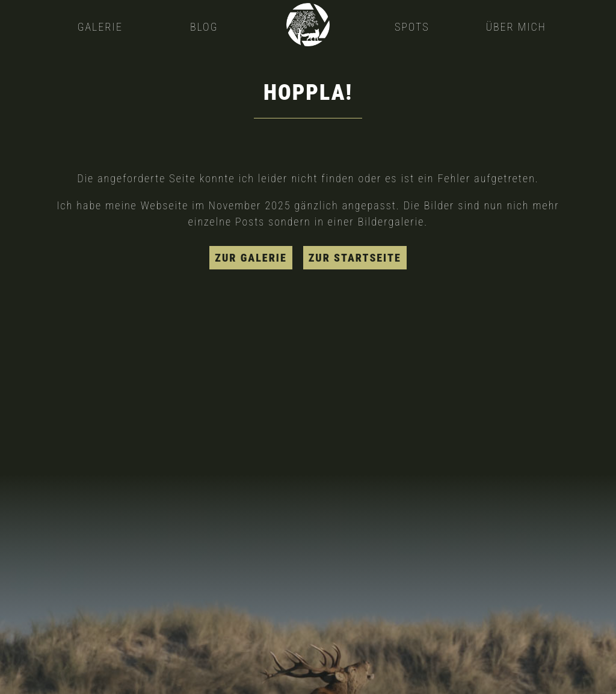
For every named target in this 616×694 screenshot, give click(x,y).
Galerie (100, 27)
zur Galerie (251, 258)
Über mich (516, 27)
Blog (204, 27)
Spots (412, 27)
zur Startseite (355, 258)
